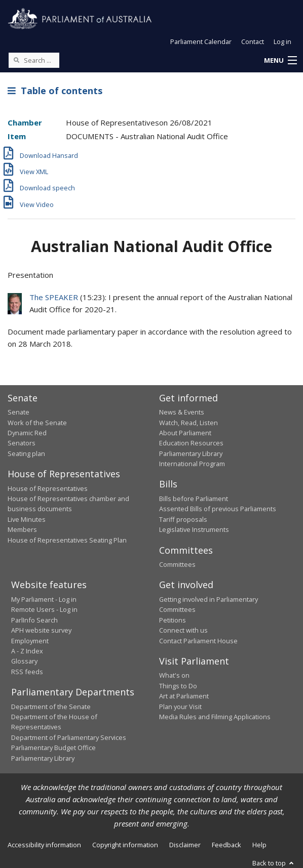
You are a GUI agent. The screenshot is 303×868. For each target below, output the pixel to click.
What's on (174, 675)
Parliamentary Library (191, 453)
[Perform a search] (16, 60)
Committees (177, 564)
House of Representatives (48, 488)
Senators (22, 443)
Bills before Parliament (194, 499)
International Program (192, 464)
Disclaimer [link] (185, 845)
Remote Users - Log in (44, 609)
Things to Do (178, 686)
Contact (253, 42)
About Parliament (185, 433)
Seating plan (26, 453)
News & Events (182, 412)
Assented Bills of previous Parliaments (218, 509)
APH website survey (41, 630)
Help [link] (259, 845)
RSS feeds (27, 672)
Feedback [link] (226, 845)
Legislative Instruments (194, 529)
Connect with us (183, 630)
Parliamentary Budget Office (53, 748)
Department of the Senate (51, 707)
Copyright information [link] (125, 845)
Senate (18, 412)
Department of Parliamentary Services (69, 737)
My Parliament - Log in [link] (44, 599)
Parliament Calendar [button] (201, 42)
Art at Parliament (184, 696)
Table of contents (55, 91)
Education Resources (191, 443)
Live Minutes (27, 519)
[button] (280, 61)
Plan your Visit (180, 707)
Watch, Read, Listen (188, 423)
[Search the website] (34, 60)
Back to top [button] (274, 863)
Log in (282, 42)
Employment (30, 641)
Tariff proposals (183, 519)
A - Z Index (27, 651)
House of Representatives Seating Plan (67, 540)
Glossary (24, 661)
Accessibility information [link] (44, 845)
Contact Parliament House (198, 641)
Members (22, 529)
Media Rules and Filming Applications (215, 717)
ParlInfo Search (34, 620)
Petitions (173, 620)
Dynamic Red (27, 433)
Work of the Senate (37, 423)
